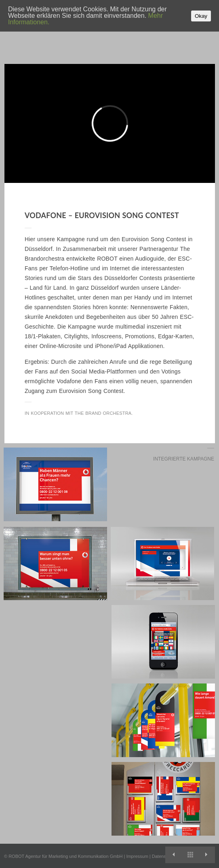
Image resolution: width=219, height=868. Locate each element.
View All (190, 855)
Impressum (137, 856)
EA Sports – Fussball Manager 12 (207, 855)
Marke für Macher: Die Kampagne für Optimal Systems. (174, 855)
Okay (201, 16)
